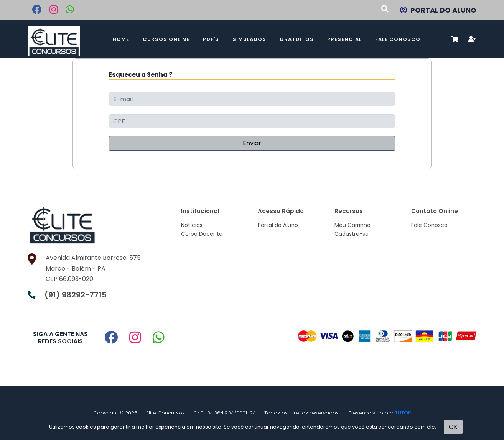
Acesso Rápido (281, 211)
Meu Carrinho (352, 225)
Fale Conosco (398, 39)
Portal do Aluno (278, 225)
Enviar (252, 143)
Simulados (249, 39)
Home (121, 39)
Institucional (200, 211)
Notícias (192, 225)
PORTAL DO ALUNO (438, 10)
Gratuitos (297, 39)
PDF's (211, 39)
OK (453, 427)
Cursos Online (166, 39)
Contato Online (435, 211)
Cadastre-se (352, 234)
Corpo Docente (202, 234)
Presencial (344, 39)
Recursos (349, 211)
